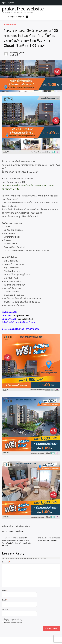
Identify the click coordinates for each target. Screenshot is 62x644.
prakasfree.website (23, 9)
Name (4, 591)
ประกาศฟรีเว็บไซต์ (10, 25)
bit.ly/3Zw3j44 (25, 319)
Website (5, 610)
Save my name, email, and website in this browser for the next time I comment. (14, 621)
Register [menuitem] (10, 3)
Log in (11, 17)
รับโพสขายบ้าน (8, 526)
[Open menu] (27, 17)
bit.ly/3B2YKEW (21, 315)
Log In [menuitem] (3, 3)
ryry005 (21, 53)
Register (20, 17)
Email (4, 600)
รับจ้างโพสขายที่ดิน (22, 526)
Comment (6, 562)
